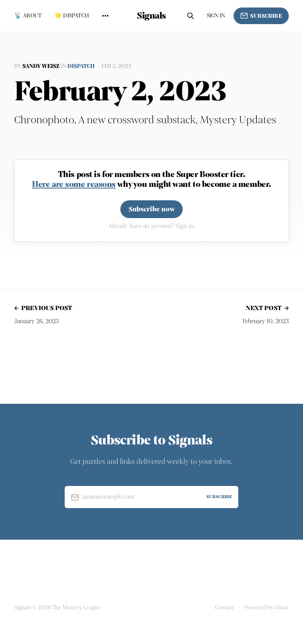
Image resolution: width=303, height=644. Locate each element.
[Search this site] (191, 16)
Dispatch (81, 66)
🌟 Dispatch (72, 16)
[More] (105, 16)
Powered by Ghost (267, 607)
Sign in (216, 16)
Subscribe (261, 16)
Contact (224, 607)
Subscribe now (152, 209)
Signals (151, 16)
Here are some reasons (74, 184)
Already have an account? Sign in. (151, 226)
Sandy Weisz (41, 66)
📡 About (28, 16)
